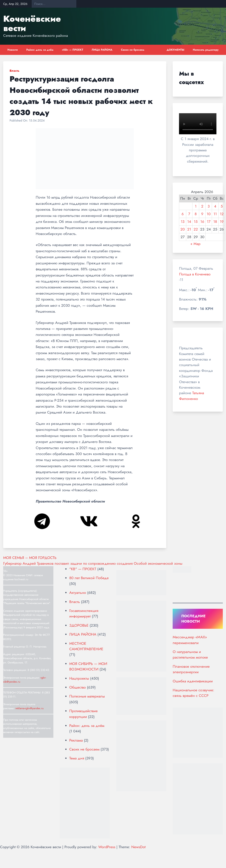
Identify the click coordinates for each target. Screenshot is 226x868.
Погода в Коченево (195, 274)
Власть (15, 71)
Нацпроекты (79, 678)
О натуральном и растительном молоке (190, 655)
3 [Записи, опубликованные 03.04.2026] (209, 206)
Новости (13, 50)
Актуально (78, 593)
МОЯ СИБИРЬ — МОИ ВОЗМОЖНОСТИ (88, 666)
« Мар (195, 244)
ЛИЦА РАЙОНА (102, 50)
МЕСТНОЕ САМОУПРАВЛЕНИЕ (86, 646)
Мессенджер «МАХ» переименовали (190, 640)
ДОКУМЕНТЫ (176, 50)
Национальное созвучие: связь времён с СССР (193, 693)
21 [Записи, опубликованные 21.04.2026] (189, 229)
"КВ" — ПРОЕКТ (83, 569)
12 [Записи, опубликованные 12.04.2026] (222, 214)
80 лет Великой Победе (89, 578)
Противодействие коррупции (84, 714)
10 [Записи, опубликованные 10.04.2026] (209, 214)
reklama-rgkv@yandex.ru (29, 708)
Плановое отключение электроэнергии (191, 669)
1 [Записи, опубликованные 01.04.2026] (196, 206)
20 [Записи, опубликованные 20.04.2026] (183, 229)
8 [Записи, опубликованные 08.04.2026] (196, 214)
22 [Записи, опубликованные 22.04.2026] (196, 229)
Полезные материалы (87, 696)
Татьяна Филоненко (191, 396)
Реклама (76, 740)
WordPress (107, 847)
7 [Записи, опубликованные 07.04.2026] (189, 214)
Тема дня (77, 758)
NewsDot (138, 847)
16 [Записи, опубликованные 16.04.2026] (202, 222)
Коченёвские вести (32, 23)
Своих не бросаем (133, 50)
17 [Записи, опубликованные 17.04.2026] (209, 222)
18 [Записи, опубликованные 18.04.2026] (215, 222)
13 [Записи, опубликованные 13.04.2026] (183, 222)
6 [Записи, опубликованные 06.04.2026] (183, 214)
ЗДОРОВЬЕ (79, 625)
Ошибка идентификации (193, 681)
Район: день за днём (40, 50)
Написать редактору (206, 50)
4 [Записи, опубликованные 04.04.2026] (215, 206)
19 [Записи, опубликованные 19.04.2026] (222, 222)
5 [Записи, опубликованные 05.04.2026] (222, 206)
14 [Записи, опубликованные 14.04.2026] (189, 222)
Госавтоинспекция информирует (84, 613)
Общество (78, 687)
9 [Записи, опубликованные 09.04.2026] (202, 214)
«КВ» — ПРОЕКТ (72, 50)
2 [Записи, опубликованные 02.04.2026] (202, 206)
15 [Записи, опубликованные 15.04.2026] (196, 222)
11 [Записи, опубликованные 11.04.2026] (215, 214)
